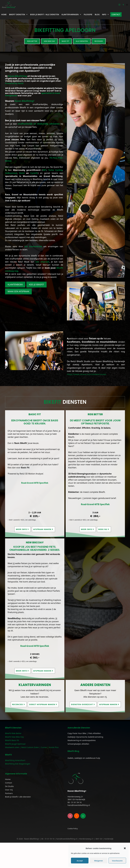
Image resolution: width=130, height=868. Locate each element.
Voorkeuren (117, 861)
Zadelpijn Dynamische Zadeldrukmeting (85, 737)
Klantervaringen (72, 15)
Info (106, 15)
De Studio (9, 786)
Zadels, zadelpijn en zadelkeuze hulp (84, 758)
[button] (125, 848)
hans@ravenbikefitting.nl (79, 830)
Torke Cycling (55, 170)
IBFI (44, 170)
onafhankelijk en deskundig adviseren (39, 124)
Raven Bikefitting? (24, 101)
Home (4, 14)
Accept (80, 861)
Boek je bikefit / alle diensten (45, 14)
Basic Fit (65, 41)
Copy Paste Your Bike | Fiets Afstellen (84, 733)
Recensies (99, 41)
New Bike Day (49, 41)
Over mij (9, 790)
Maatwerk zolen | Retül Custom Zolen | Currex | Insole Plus (32, 747)
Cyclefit (34, 173)
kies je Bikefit (36, 284)
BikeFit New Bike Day (14, 737)
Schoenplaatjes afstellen (78, 744)
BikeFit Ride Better (13, 733)
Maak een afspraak (18, 291)
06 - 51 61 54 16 (75, 828)
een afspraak (42, 262)
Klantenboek (15, 284)
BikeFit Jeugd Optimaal (15, 744)
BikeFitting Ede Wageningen (18, 764)
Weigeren (99, 861)
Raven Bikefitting (17, 76)
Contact (116, 14)
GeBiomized (11, 173)
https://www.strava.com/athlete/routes (87, 374)
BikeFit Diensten (19, 15)
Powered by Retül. (14, 83)
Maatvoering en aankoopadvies (82, 740)
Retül (22, 173)
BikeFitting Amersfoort (15, 760)
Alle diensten (82, 41)
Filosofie (88, 14)
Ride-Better (32, 41)
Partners (9, 793)
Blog (97, 14)
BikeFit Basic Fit (12, 740)
